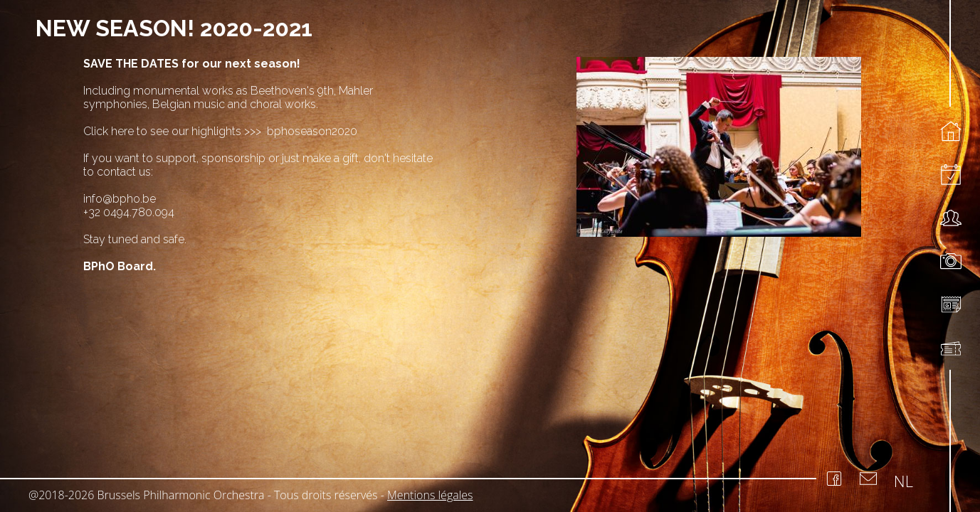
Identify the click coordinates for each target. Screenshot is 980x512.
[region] (490, 230)
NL (903, 481)
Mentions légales (430, 495)
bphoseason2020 (311, 131)
